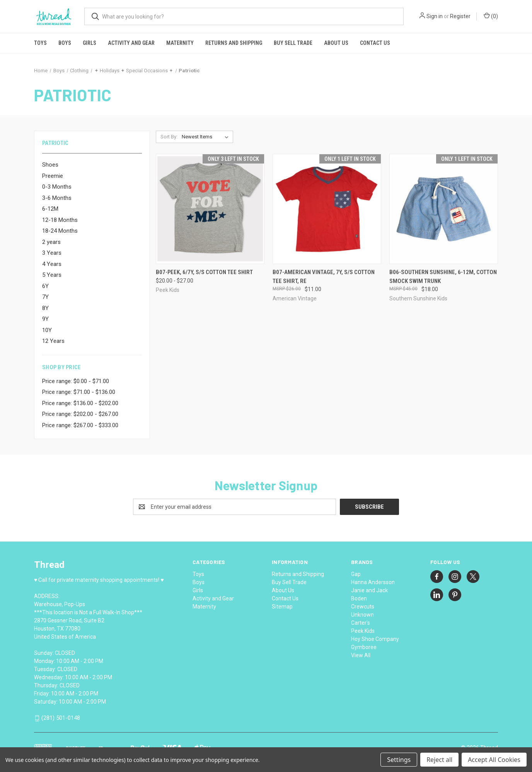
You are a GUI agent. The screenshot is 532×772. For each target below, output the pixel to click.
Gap (356, 574)
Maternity (180, 43)
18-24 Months (60, 231)
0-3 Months (57, 187)
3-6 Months (57, 198)
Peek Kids (363, 631)
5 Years (52, 275)
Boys (65, 43)
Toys (40, 43)
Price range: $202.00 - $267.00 (80, 414)
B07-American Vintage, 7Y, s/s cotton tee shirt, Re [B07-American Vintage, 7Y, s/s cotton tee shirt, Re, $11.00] (324, 277)
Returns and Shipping (234, 43)
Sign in (435, 16)
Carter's (361, 623)
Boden (359, 598)
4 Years (52, 264)
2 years (51, 242)
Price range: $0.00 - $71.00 (76, 381)
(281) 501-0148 (61, 718)
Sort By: (169, 137)
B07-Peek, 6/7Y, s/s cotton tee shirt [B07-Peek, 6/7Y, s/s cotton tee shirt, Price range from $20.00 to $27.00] (204, 272)
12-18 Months (60, 220)
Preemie (53, 176)
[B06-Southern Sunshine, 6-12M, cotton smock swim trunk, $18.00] (444, 209)
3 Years (52, 253)
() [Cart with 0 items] (491, 16)
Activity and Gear (131, 43)
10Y (47, 330)
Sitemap (282, 607)
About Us (336, 43)
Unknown (362, 615)
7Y (45, 297)
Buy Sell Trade (293, 43)
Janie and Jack (369, 590)
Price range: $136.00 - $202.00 (80, 403)
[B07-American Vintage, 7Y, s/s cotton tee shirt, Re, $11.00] (327, 209)
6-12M (50, 209)
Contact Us (375, 43)
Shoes (50, 165)
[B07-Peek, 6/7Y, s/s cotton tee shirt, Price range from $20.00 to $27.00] (210, 209)
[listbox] (207, 137)
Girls (90, 43)
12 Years (53, 341)
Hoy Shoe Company (375, 639)
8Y (45, 308)
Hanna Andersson (373, 582)
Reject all (439, 760)
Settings (399, 760)
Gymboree (364, 647)
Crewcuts (363, 607)
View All (361, 655)
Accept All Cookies (494, 760)
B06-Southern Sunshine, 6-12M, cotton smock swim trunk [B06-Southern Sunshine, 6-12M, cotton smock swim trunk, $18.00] (443, 277)
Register (460, 16)
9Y (45, 319)
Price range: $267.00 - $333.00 (80, 425)
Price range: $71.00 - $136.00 (79, 392)
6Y (45, 286)
